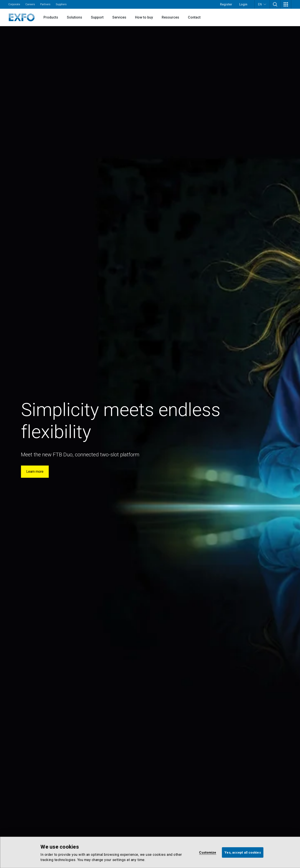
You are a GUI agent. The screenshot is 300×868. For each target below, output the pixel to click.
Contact (194, 17)
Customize (208, 852)
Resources (170, 17)
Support (97, 17)
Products (51, 17)
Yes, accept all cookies (243, 852)
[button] (275, 4)
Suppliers (61, 4)
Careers (30, 4)
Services (119, 17)
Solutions (75, 17)
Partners (45, 4)
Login (243, 4)
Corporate (14, 4)
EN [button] (262, 4)
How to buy (144, 17)
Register (226, 4)
